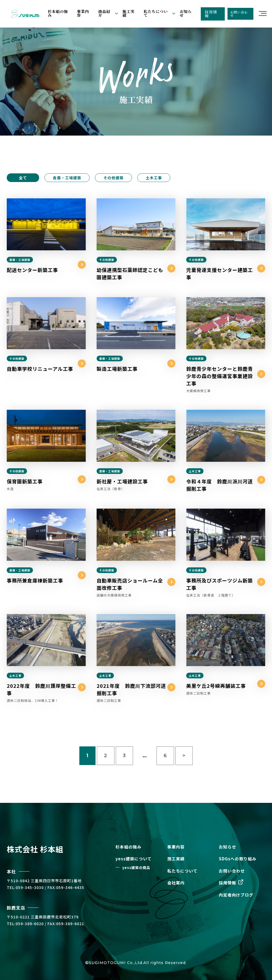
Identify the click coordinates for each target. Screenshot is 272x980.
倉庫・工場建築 (67, 178)
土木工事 (154, 178)
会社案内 (176, 883)
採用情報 (211, 14)
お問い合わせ (239, 14)
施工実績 (129, 13)
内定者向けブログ (236, 895)
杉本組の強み (58, 13)
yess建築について (134, 859)
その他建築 (113, 178)
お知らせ (186, 13)
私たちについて (182, 871)
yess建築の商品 (136, 868)
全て (23, 178)
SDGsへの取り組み (238, 859)
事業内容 (83, 13)
